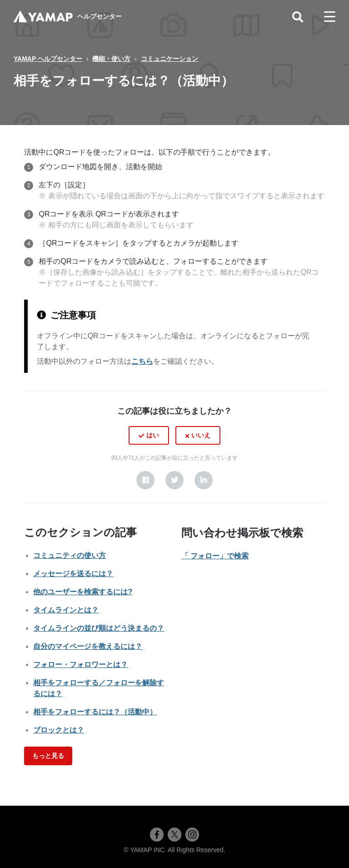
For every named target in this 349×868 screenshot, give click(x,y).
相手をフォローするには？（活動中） (95, 712)
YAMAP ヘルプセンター (48, 59)
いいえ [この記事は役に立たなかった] (201, 435)
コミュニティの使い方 (70, 555)
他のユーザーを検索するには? (83, 592)
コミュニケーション (170, 59)
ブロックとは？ (59, 730)
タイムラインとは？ (66, 610)
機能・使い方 (111, 59)
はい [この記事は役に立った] (153, 435)
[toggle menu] (330, 17)
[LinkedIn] (204, 480)
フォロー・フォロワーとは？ (80, 665)
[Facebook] (145, 480)
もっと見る (48, 756)
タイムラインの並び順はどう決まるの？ (99, 628)
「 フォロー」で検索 (215, 556)
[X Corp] (174, 480)
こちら (142, 361)
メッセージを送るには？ (73, 574)
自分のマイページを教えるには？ (88, 646)
